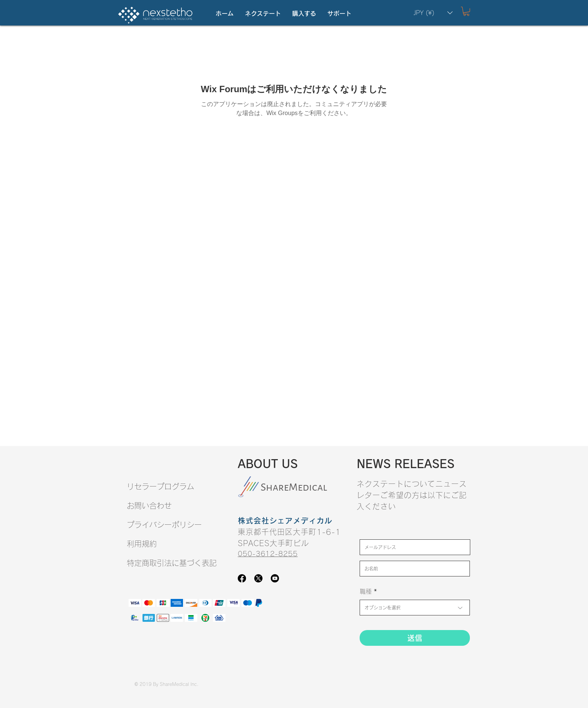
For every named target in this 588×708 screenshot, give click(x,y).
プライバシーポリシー (164, 525)
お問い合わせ (149, 506)
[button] (263, 14)
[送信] (415, 638)
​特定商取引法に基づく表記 (172, 563)
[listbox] (433, 13)
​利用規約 (142, 544)
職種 (366, 591)
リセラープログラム (160, 486)
